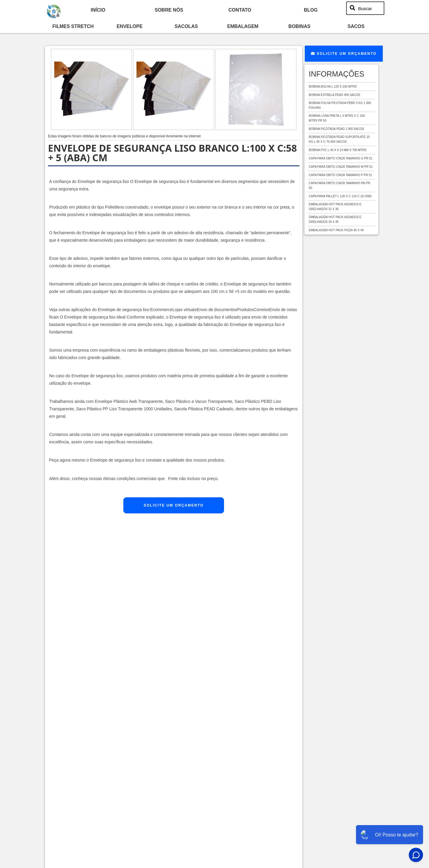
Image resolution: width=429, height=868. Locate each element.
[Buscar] (353, 8)
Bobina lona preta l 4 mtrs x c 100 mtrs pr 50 (337, 118)
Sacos (356, 26)
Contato (240, 10)
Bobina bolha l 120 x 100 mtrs (333, 87)
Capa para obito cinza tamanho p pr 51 (341, 175)
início (98, 10)
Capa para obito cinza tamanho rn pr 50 (340, 185)
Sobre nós (169, 10)
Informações (337, 74)
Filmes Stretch (73, 26)
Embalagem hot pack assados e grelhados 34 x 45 (335, 219)
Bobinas (299, 26)
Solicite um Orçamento (174, 505)
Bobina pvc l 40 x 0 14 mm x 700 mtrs (338, 150)
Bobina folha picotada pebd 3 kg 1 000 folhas (340, 105)
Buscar (365, 8)
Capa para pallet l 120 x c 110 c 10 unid (340, 196)
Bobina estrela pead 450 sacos (335, 95)
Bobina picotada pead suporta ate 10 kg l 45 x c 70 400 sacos (339, 139)
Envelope (129, 26)
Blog (311, 10)
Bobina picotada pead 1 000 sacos (336, 129)
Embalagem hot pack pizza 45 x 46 (336, 230)
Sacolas (186, 26)
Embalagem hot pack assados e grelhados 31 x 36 (335, 207)
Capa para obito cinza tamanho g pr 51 (341, 158)
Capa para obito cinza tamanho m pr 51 (341, 167)
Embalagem (243, 26)
